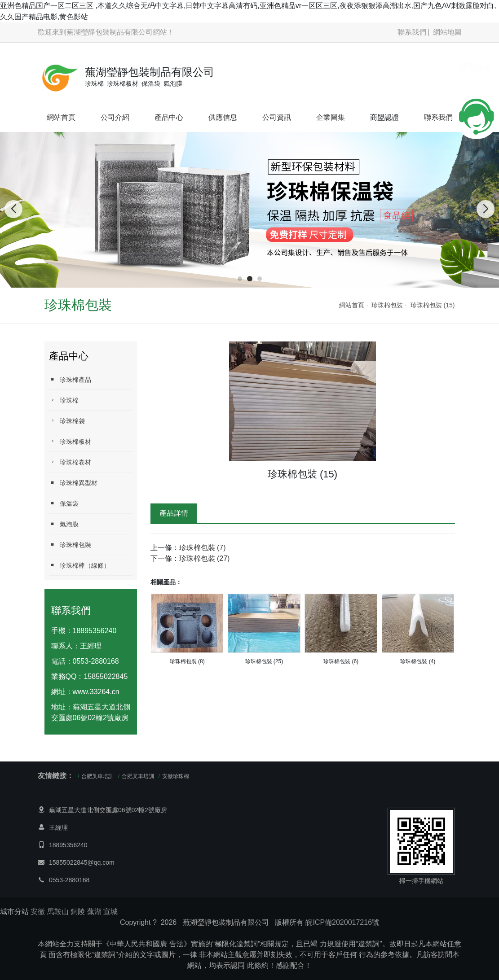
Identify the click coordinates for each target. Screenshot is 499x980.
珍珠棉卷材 (70, 462)
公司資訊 (277, 117)
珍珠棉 (64, 400)
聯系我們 (412, 32)
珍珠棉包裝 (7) (203, 548)
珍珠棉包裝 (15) (433, 305)
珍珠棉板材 (70, 441)
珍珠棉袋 (67, 421)
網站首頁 (61, 117)
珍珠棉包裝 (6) (341, 661)
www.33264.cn (96, 692)
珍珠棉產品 (70, 379)
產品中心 (169, 117)
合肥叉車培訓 (97, 776)
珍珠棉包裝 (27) (205, 558)
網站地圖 (447, 32)
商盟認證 (384, 117)
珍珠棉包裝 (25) (264, 661)
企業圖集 (331, 117)
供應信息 (223, 117)
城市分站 (14, 912)
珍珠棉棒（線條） (79, 565)
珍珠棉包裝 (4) (418, 661)
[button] (240, 279)
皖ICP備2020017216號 (342, 922)
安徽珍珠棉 (176, 776)
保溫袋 (64, 503)
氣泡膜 (64, 524)
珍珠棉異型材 (73, 483)
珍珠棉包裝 (387, 305)
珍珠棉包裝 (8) (187, 661)
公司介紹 (115, 117)
